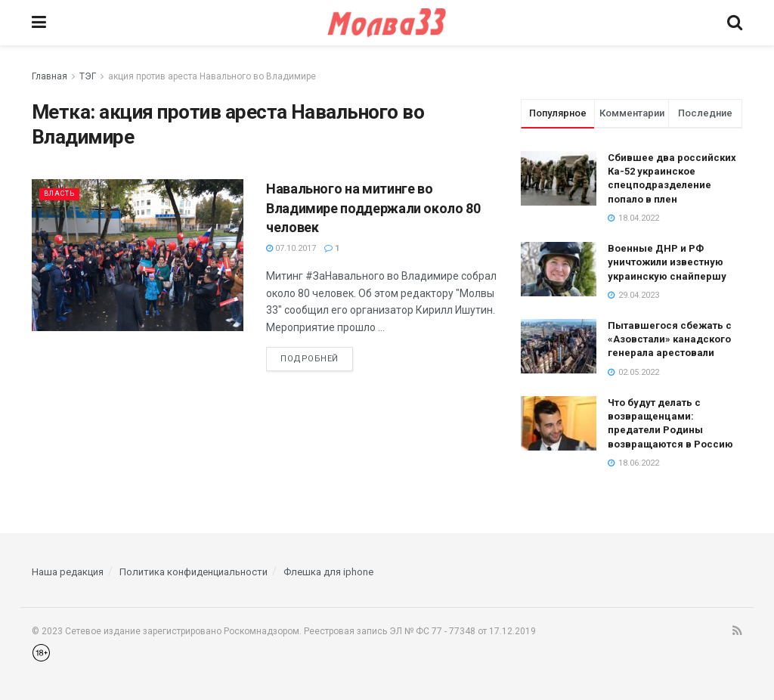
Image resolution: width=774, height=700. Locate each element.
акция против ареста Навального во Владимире (212, 76)
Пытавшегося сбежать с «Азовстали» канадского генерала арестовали (670, 339)
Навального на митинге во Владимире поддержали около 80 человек (373, 208)
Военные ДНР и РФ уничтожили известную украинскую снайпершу (667, 262)
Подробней (310, 359)
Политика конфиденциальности (193, 572)
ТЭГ (88, 76)
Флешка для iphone (328, 572)
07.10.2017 (291, 248)
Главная (50, 76)
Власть (63, 193)
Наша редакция (68, 572)
